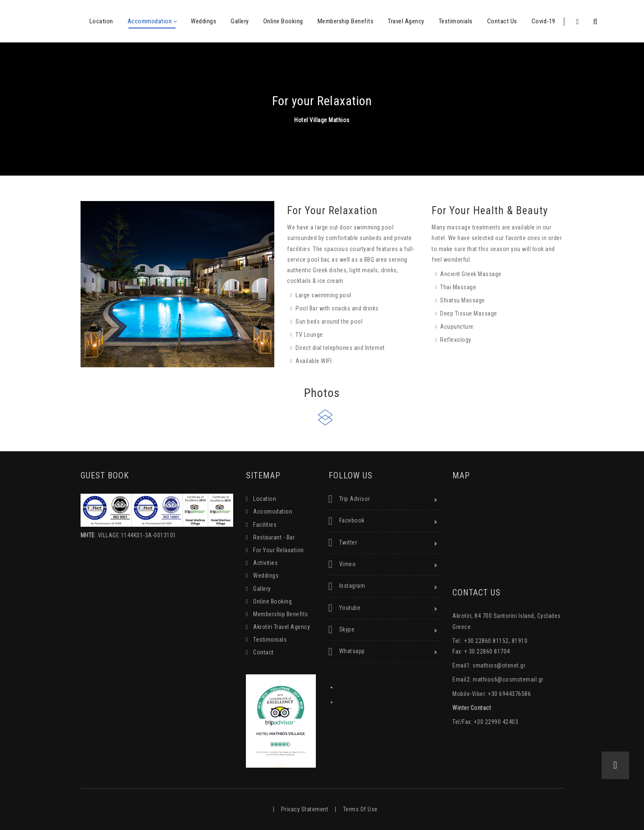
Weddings (266, 576)
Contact (263, 652)
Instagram (347, 587)
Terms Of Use (360, 809)
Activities (265, 563)
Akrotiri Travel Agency (282, 627)
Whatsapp (347, 652)
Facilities (265, 525)
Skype (342, 630)
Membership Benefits (281, 614)
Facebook (347, 521)
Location (265, 499)
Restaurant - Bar (274, 537)
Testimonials (270, 640)
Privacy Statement (305, 809)
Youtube (345, 608)
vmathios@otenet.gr (499, 665)
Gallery (262, 589)
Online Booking (272, 601)
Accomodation (273, 511)
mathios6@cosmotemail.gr (508, 679)
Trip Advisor (349, 499)
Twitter (343, 543)
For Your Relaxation (279, 550)
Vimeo (342, 565)
